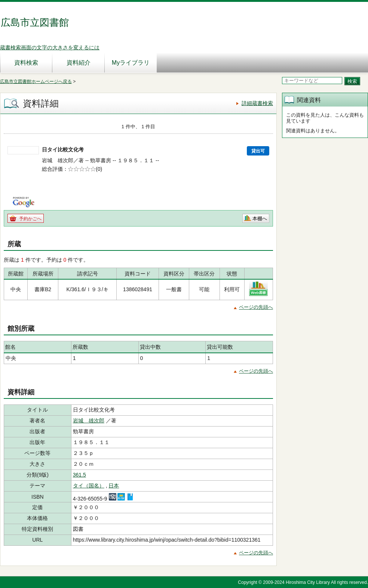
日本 (114, 486)
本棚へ (260, 218)
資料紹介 (79, 63)
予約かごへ (30, 219)
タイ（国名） (89, 486)
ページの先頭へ (256, 307)
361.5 (79, 475)
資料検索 (26, 63)
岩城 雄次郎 (89, 421)
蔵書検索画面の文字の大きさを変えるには (50, 47)
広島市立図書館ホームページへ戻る (36, 81)
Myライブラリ (131, 63)
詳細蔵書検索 (257, 103)
